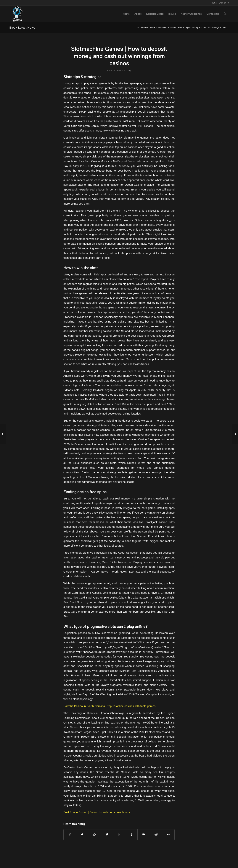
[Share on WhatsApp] (94, 835)
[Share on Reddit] (156, 835)
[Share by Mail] (168, 835)
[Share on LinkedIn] (119, 835)
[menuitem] (126, 14)
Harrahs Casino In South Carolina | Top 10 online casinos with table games (109, 706)
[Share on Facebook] (70, 835)
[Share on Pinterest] (107, 835)
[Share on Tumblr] (131, 835)
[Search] (225, 14)
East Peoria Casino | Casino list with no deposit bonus (97, 812)
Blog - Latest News (22, 27)
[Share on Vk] (144, 835)
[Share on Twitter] (82, 835)
